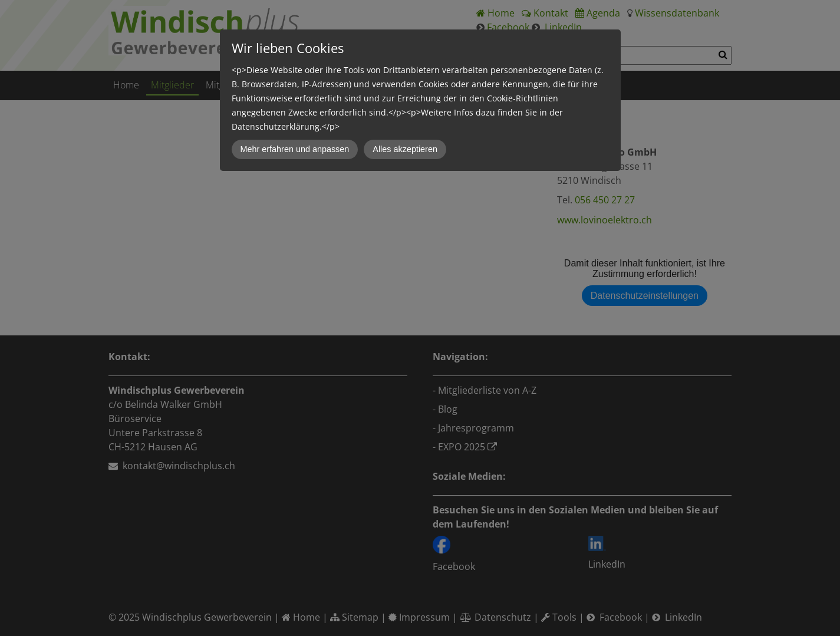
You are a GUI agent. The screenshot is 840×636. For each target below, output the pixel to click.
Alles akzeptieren (405, 149)
